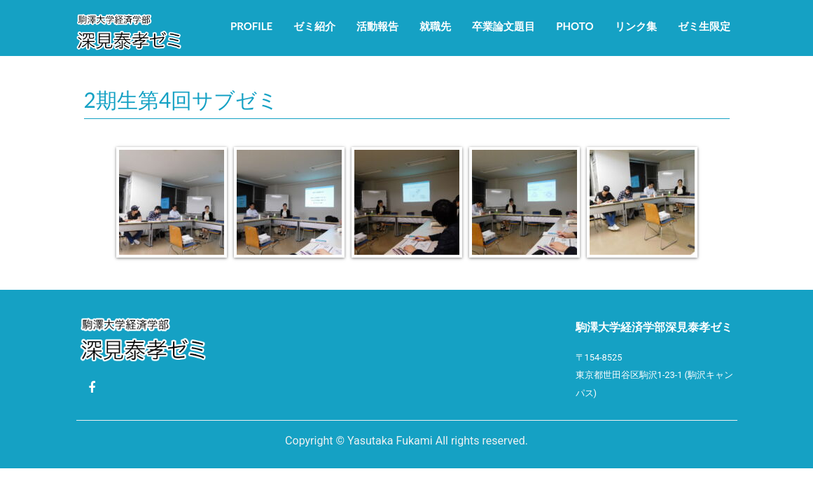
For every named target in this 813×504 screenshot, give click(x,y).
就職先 (435, 26)
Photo (575, 26)
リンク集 (636, 26)
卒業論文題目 (503, 26)
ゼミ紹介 (314, 26)
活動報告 (377, 26)
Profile (251, 26)
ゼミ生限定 (704, 26)
